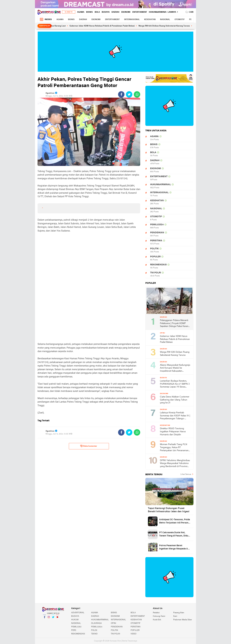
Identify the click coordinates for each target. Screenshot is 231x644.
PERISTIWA (156, 241)
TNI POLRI (156, 273)
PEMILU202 (76, 627)
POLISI (94, 630)
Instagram (49, 618)
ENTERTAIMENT (140, 12)
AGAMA (81, 12)
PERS (74, 630)
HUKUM (75, 620)
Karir (175, 616)
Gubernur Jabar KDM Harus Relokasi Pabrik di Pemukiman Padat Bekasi (104, 26)
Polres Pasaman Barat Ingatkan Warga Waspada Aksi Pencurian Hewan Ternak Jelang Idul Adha (175, 547)
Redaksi (156, 613)
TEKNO (94, 634)
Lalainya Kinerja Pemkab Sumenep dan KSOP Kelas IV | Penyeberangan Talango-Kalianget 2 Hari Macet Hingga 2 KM (175, 416)
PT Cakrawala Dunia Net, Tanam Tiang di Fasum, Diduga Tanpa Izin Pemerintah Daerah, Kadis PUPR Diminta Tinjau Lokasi (175, 535)
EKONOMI (126, 12)
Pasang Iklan (179, 613)
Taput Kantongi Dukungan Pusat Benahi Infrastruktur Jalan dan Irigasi (169, 510)
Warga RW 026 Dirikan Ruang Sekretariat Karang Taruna (167, 26)
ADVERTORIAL (78, 613)
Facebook (44, 618)
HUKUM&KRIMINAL (158, 12)
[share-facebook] (121, 94)
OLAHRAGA (96, 623)
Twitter (53, 618)
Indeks (46, 19)
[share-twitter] (129, 94)
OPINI (113, 623)
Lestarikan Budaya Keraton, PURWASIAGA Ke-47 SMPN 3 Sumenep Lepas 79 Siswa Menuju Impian (175, 384)
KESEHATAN (150, 20)
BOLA (97, 12)
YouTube (57, 618)
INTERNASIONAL (132, 20)
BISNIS (89, 12)
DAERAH (115, 12)
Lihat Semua (186, 474)
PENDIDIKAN (157, 233)
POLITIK (154, 249)
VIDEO (133, 634)
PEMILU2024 (157, 225)
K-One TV (69, 12)
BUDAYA (106, 12)
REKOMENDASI (158, 265)
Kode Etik (157, 620)
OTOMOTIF (180, 20)
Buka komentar (89, 446)
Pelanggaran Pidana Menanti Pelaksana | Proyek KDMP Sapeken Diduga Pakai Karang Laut (175, 324)
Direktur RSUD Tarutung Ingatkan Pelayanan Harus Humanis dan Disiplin (173, 432)
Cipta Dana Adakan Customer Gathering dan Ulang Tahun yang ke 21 (175, 400)
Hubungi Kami (159, 616)
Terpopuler (45, 26)
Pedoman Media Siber (183, 620)
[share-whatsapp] (137, 94)
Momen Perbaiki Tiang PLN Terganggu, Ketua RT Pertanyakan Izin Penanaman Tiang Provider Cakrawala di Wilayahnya (174, 448)
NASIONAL (165, 20)
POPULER (155, 257)
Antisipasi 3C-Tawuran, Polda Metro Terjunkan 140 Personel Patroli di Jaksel (175, 522)
